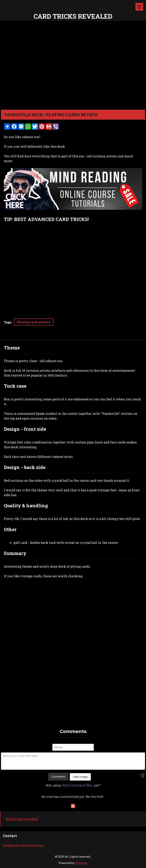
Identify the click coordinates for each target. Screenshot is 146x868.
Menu (139, 7)
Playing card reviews (34, 322)
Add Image (80, 777)
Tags (8, 322)
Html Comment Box (77, 785)
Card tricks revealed (21, 819)
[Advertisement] (73, 701)
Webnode (81, 863)
